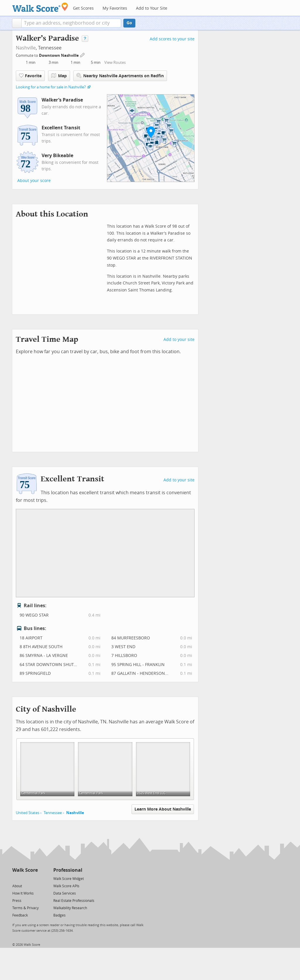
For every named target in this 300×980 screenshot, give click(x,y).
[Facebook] (25, 878)
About (17, 886)
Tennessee (53, 813)
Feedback (20, 915)
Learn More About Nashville (163, 809)
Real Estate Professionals (74, 901)
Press (17, 901)
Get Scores (83, 8)
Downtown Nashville (59, 55)
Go (129, 23)
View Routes (115, 62)
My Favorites (115, 8)
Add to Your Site (152, 8)
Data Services (65, 893)
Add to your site (179, 340)
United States (28, 813)
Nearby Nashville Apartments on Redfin (120, 76)
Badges (59, 915)
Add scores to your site (172, 39)
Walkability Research (70, 908)
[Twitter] (16, 878)
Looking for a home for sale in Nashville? (51, 87)
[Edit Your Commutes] (83, 55)
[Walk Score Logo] (40, 7)
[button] (17, 23)
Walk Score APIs (66, 886)
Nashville (26, 48)
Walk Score (25, 870)
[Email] (34, 878)
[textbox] (71, 23)
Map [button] (59, 76)
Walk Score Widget (69, 879)
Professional (68, 870)
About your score (34, 181)
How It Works (23, 893)
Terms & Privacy (25, 908)
